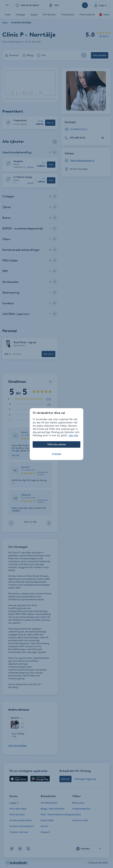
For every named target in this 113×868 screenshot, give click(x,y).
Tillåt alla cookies (57, 444)
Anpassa (57, 454)
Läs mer (74, 435)
